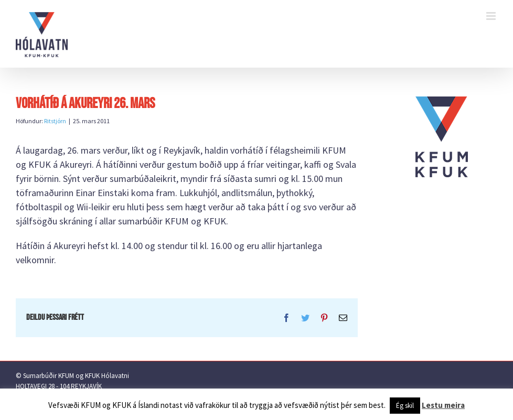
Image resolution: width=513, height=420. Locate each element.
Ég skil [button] (405, 406)
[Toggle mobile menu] (492, 16)
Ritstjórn (55, 121)
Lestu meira (443, 405)
